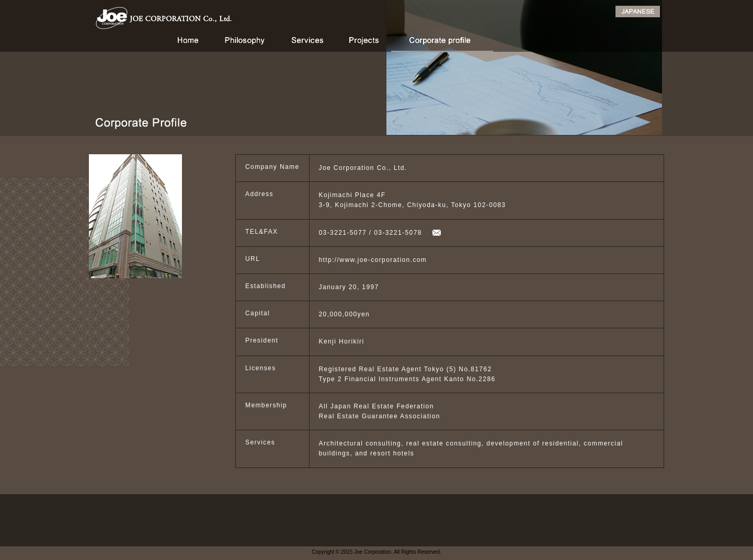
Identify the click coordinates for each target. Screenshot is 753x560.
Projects (363, 43)
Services (307, 43)
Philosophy (244, 43)
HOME (185, 43)
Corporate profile (442, 43)
